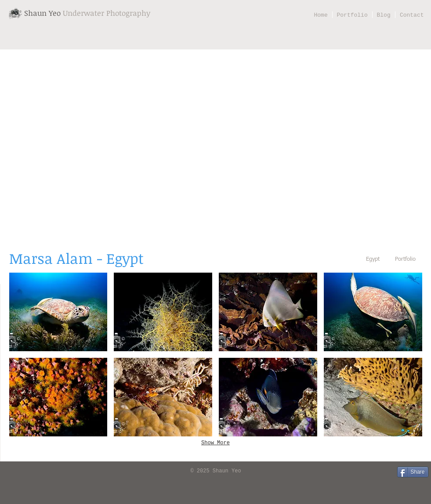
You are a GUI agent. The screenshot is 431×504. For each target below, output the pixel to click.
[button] (58, 312)
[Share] (413, 472)
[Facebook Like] (20, 472)
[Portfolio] (406, 260)
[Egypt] (373, 260)
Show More (215, 443)
